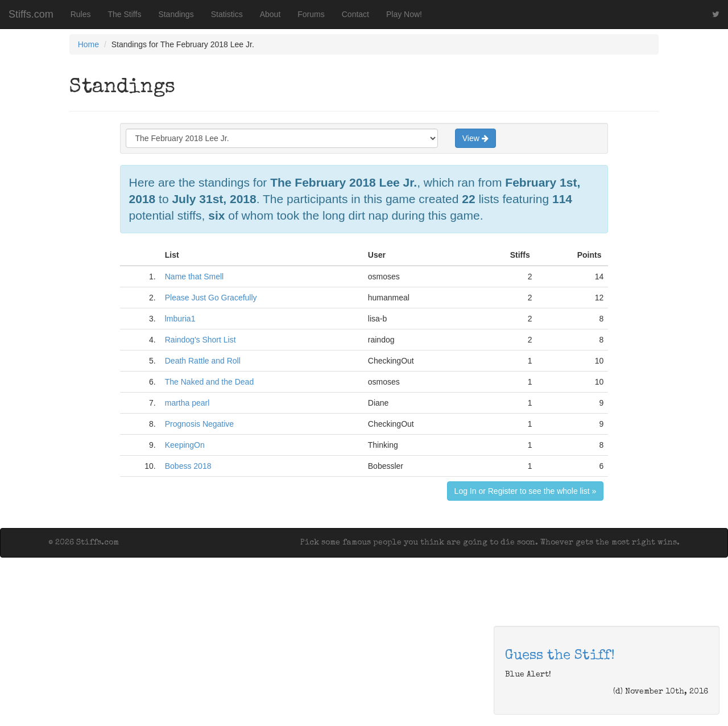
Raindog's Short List (200, 340)
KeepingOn (185, 445)
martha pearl (187, 403)
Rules (81, 14)
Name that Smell (194, 277)
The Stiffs (125, 14)
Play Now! (404, 14)
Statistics (227, 14)
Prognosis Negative (199, 424)
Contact (355, 14)
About (270, 14)
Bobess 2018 (188, 466)
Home (88, 44)
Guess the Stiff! (560, 656)
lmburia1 (180, 319)
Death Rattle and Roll (203, 361)
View (475, 138)
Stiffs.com (31, 14)
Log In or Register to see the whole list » (526, 491)
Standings (176, 14)
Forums (311, 14)
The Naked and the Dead (209, 382)
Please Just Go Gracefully (211, 298)
